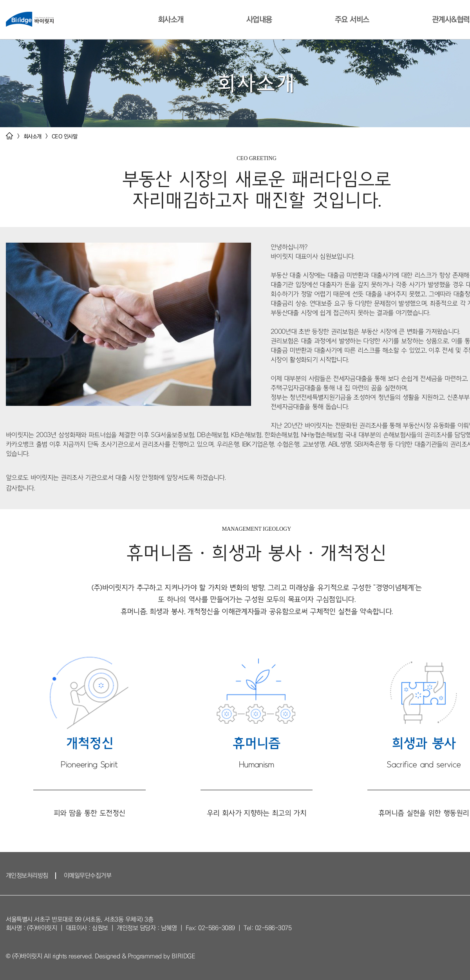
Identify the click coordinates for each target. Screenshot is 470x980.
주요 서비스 (352, 20)
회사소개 (170, 20)
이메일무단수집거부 (88, 876)
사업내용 (259, 20)
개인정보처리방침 (27, 876)
